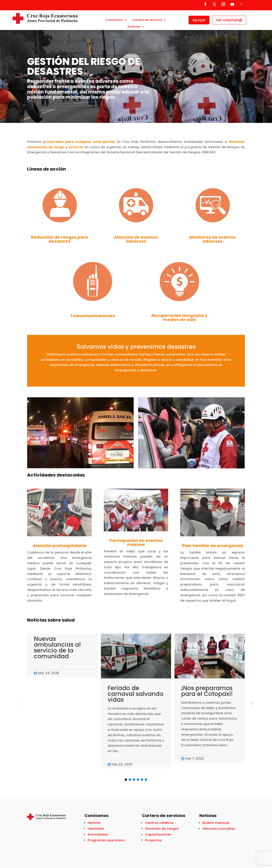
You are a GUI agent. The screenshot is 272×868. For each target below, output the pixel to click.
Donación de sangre (162, 829)
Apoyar (199, 20)
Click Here (29, 105)
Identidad (96, 829)
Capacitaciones (158, 834)
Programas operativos (106, 840)
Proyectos (153, 840)
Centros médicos (159, 823)
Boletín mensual (216, 823)
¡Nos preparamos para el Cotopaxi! (207, 691)
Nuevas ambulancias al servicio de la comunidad (57, 648)
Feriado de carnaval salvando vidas (136, 694)
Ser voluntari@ (229, 20)
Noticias (134, 27)
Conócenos (114, 20)
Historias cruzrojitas (219, 829)
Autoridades (98, 834)
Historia (94, 823)
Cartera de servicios (147, 20)
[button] (241, 433)
